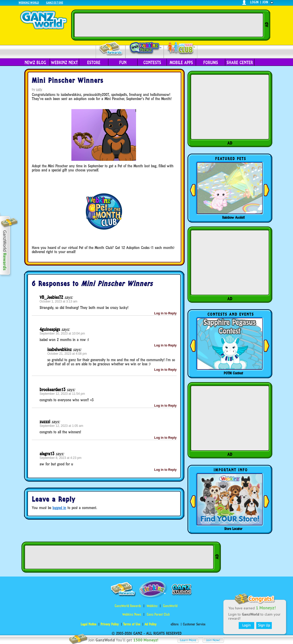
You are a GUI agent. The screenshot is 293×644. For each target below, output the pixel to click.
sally (39, 89)
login (254, 2)
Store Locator (233, 529)
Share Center (240, 63)
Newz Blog (35, 63)
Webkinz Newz (145, 48)
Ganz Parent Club (158, 614)
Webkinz (152, 606)
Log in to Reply (165, 313)
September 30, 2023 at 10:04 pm (62, 334)
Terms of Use (132, 624)
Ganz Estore (55, 2)
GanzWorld (170, 606)
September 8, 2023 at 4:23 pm (61, 458)
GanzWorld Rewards (128, 606)
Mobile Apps (181, 63)
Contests (152, 63)
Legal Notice (88, 624)
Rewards (111, 49)
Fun (123, 63)
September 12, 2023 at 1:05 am (61, 426)
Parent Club (181, 48)
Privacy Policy (110, 624)
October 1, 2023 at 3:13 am (58, 301)
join (265, 2)
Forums (211, 63)
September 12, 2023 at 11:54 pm (62, 394)
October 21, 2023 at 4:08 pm (67, 354)
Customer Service (194, 624)
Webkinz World (29, 2)
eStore (94, 63)
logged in (59, 508)
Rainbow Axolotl (233, 217)
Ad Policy (151, 624)
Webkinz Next (64, 63)
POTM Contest (233, 373)
